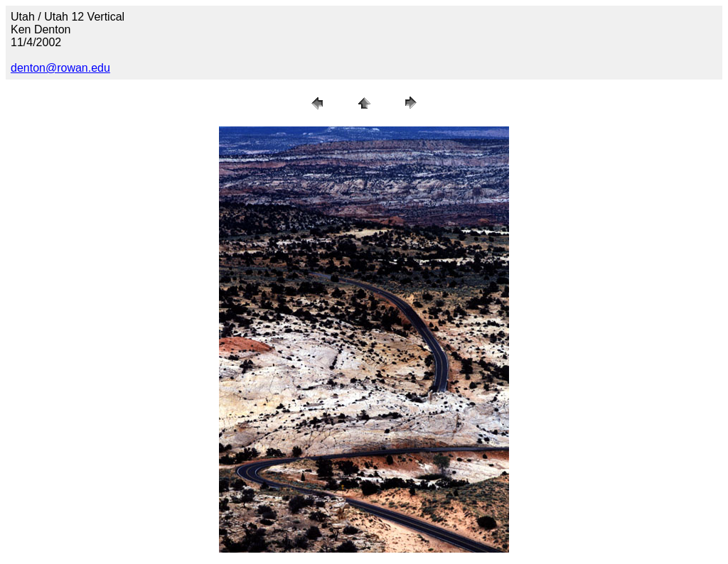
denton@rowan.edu (60, 68)
